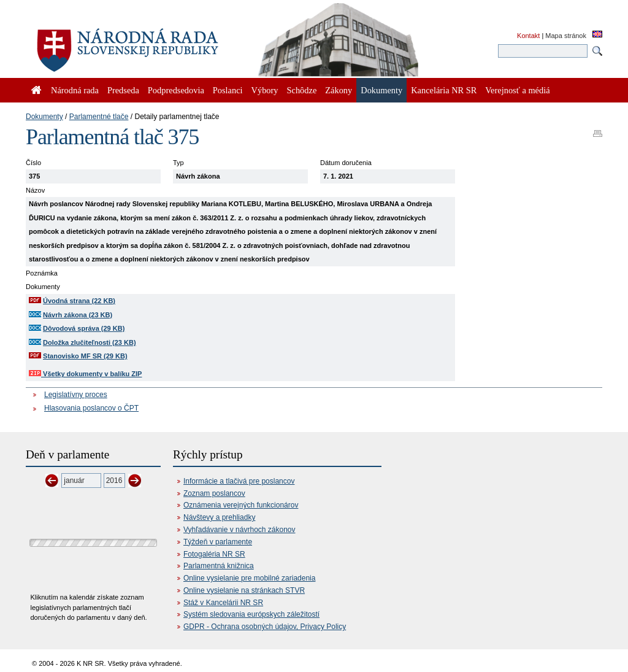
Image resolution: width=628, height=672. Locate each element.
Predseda (123, 90)
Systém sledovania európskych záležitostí (251, 614)
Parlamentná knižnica (219, 566)
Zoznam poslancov (214, 493)
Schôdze (302, 90)
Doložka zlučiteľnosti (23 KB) (90, 342)
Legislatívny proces (76, 395)
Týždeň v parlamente (218, 542)
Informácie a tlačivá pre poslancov (239, 481)
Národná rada (75, 90)
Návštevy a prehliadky (219, 517)
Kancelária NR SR (444, 90)
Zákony (339, 90)
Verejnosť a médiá (517, 90)
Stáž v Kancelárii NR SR (223, 603)
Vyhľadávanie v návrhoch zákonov (239, 530)
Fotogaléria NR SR (214, 554)
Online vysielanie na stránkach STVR (244, 590)
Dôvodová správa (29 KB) (84, 328)
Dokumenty (44, 117)
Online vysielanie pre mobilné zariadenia (249, 578)
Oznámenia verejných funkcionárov (241, 505)
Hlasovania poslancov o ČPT (91, 408)
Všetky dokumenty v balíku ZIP (85, 374)
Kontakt (528, 36)
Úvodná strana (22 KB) (79, 301)
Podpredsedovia (176, 90)
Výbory (265, 90)
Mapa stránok (566, 36)
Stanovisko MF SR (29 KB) (85, 356)
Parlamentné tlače (99, 117)
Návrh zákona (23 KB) (78, 315)
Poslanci (228, 90)
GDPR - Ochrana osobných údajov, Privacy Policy (265, 627)
